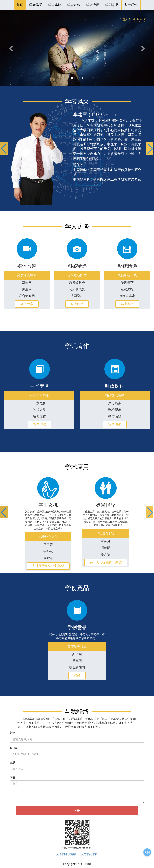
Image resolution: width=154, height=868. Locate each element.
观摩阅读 (40, 424)
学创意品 (112, 5)
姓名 (13, 733)
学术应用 (93, 5)
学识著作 (74, 5)
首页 (20, 5)
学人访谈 (55, 5)
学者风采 (36, 5)
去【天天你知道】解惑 (48, 566)
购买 (77, 675)
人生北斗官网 (89, 854)
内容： (14, 777)
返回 (147, 852)
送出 (77, 811)
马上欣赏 (27, 304)
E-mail (14, 748)
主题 (13, 763)
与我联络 (131, 5)
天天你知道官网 (66, 854)
